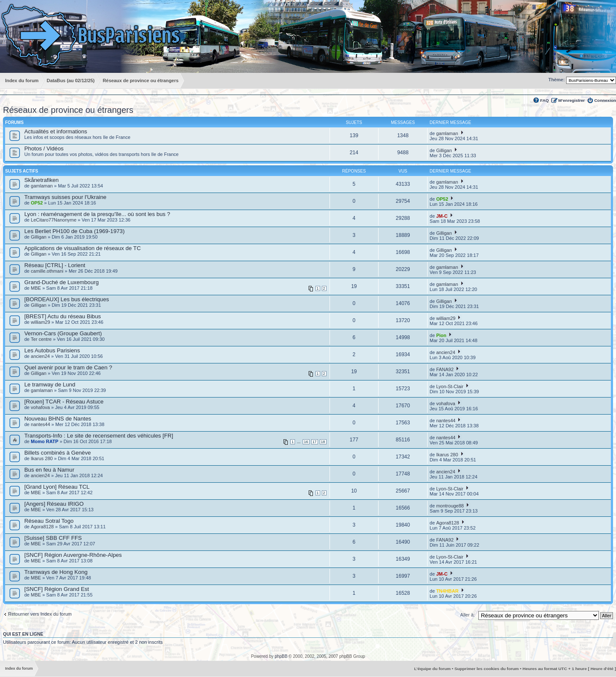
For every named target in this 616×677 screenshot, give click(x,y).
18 (323, 442)
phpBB (281, 656)
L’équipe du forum (432, 669)
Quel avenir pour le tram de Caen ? (68, 367)
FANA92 (445, 369)
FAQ (544, 100)
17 (315, 442)
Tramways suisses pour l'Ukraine (65, 197)
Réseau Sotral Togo (49, 521)
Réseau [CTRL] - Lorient (55, 265)
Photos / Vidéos (44, 148)
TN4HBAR (447, 591)
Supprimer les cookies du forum (487, 669)
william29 (40, 322)
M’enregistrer (571, 100)
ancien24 (40, 356)
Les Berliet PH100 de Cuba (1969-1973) (74, 231)
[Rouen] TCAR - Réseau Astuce (64, 402)
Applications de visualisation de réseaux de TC (82, 248)
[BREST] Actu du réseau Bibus (63, 316)
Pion (441, 335)
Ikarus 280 (42, 458)
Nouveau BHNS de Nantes (58, 419)
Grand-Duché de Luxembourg (61, 282)
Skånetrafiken (42, 180)
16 (306, 442)
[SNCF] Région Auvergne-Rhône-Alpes (73, 555)
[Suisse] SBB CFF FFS (53, 538)
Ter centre (41, 339)
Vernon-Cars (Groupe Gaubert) (63, 333)
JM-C (442, 216)
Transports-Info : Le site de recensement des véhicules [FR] (99, 436)
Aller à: (468, 615)
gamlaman (447, 133)
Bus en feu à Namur (49, 470)
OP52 (37, 203)
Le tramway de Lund (50, 385)
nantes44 (40, 424)
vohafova (40, 407)
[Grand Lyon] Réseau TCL (57, 487)
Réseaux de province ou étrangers (68, 110)
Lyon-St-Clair (450, 386)
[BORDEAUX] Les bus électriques (67, 299)
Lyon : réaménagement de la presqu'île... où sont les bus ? (97, 214)
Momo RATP (45, 441)
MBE (36, 288)
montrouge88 (450, 506)
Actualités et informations (56, 131)
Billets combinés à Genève (58, 453)
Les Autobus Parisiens (52, 350)
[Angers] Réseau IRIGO (54, 504)
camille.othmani (47, 271)
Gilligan (444, 150)
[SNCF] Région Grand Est (57, 589)
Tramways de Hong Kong (56, 572)
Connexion (605, 100)
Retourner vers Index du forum (40, 614)
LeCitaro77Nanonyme (54, 220)
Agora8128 (42, 527)
